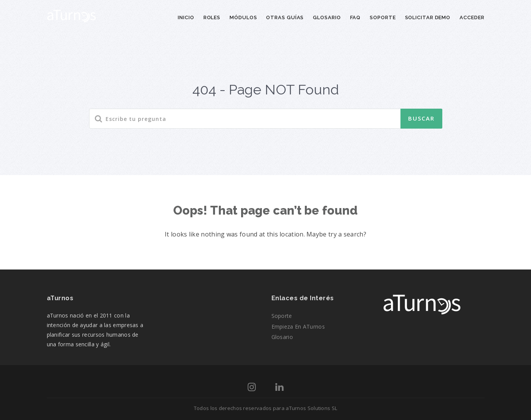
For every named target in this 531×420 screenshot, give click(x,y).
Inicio (186, 17)
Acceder (472, 17)
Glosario (327, 17)
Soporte (383, 17)
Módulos (243, 17)
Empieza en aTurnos (298, 327)
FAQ (356, 17)
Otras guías (285, 17)
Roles (212, 17)
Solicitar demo (428, 17)
